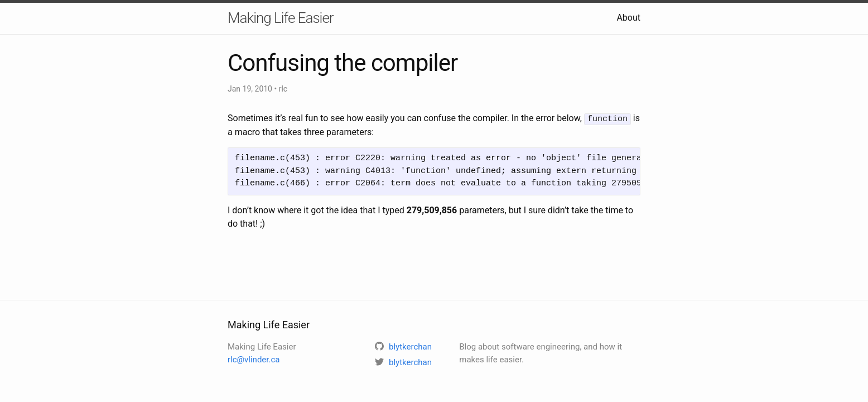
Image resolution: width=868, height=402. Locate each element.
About (628, 18)
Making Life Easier (281, 18)
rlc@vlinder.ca (254, 360)
